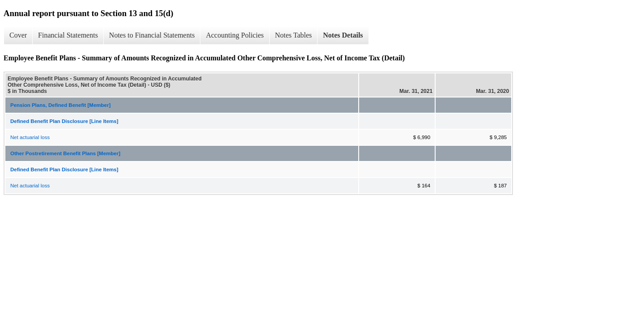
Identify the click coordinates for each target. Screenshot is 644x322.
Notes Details (343, 35)
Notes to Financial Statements (152, 35)
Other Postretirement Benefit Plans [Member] (65, 153)
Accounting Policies (235, 35)
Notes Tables (294, 35)
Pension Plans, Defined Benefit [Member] (60, 105)
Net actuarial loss (30, 137)
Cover (18, 35)
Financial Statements (68, 35)
